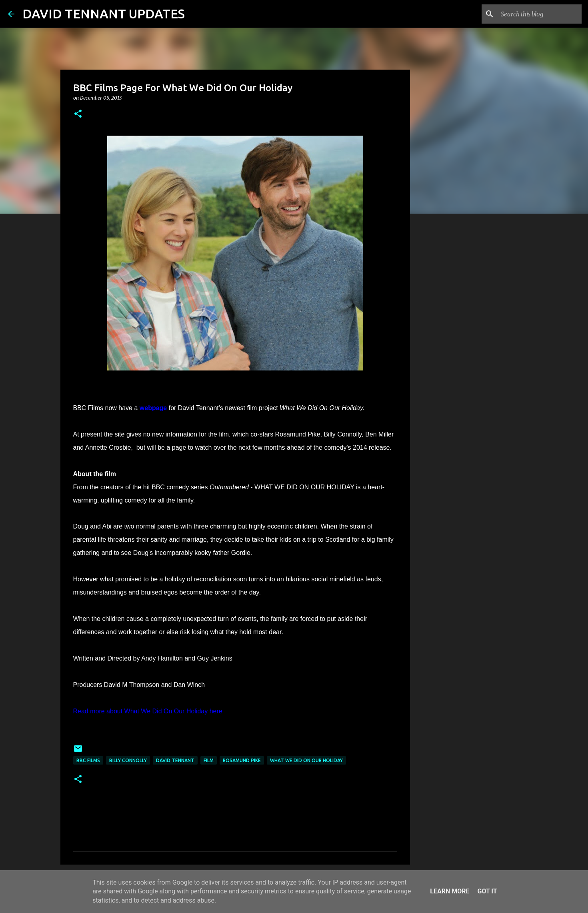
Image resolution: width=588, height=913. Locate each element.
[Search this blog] (540, 14)
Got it (487, 891)
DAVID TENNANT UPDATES (104, 14)
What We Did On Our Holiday (306, 760)
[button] (78, 114)
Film (209, 760)
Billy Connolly (128, 760)
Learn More (450, 891)
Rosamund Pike (242, 760)
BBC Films (88, 760)
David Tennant (175, 760)
